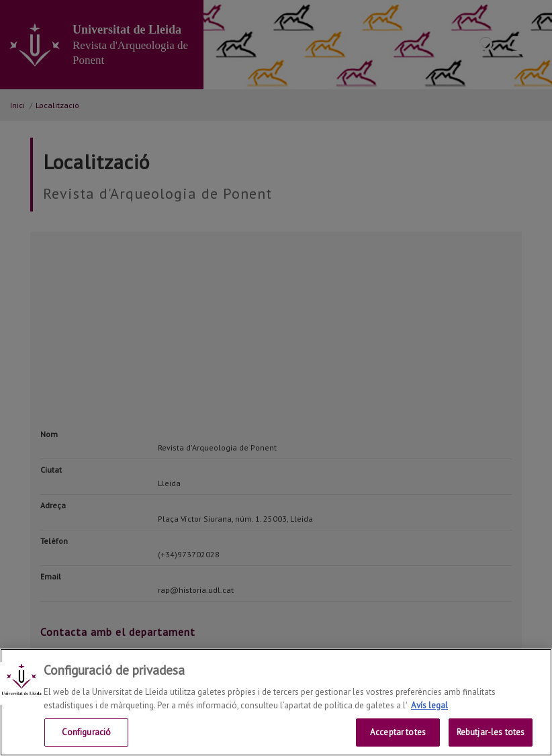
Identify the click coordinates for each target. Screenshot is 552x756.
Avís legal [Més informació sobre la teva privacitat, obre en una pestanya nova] (429, 705)
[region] (276, 702)
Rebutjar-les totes (491, 732)
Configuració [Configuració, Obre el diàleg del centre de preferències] (87, 732)
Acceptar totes (398, 732)
